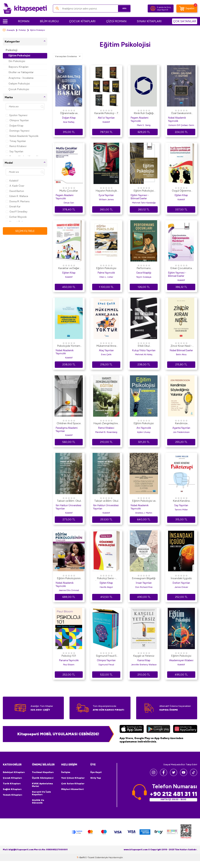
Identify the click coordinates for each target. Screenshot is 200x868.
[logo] (25, 8)
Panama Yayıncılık (69, 660)
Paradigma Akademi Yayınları (67, 429)
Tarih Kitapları (12, 784)
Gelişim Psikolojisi (19, 84)
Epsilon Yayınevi (17, 115)
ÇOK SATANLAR (185, 21)
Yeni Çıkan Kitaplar (73, 778)
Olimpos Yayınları (17, 120)
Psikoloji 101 (69, 656)
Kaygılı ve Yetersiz (144, 656)
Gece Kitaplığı (144, 273)
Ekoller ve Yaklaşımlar (21, 72)
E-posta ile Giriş (164, 7)
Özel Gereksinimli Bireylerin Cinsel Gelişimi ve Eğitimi (181, 113)
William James (106, 199)
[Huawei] (185, 729)
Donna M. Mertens (18, 201)
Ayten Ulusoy (144, 432)
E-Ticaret (90, 864)
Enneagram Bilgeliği (144, 578)
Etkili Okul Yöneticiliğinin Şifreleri (144, 346)
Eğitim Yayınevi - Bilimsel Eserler (140, 197)
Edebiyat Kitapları (14, 772)
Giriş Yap (96, 778)
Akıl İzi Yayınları (106, 118)
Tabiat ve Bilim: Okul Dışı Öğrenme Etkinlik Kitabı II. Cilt (106, 501)
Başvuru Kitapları (19, 67)
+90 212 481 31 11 (173, 794)
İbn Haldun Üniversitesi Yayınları (68, 507)
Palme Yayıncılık (106, 273)
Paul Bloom (69, 665)
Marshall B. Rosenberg (106, 432)
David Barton (15, 191)
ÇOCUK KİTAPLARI (82, 21)
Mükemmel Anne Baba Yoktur (106, 346)
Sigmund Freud (106, 665)
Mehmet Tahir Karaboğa (144, 203)
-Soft (81, 864)
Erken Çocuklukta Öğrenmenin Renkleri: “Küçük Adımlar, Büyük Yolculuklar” (181, 268)
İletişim (66, 772)
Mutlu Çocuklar (69, 191)
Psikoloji (22, 30)
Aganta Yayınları (181, 428)
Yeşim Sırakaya (144, 277)
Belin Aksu (181, 354)
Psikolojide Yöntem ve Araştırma (69, 346)
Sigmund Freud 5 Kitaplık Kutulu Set (106, 656)
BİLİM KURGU (49, 21)
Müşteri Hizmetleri (72, 789)
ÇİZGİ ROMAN (116, 21)
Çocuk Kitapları (12, 778)
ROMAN (24, 21)
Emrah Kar (13, 207)
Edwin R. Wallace (17, 196)
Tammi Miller (181, 510)
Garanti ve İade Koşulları (41, 793)
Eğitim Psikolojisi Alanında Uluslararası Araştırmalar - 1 (144, 191)
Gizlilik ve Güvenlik (38, 801)
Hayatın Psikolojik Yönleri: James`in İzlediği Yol (106, 191)
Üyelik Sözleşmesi (43, 778)
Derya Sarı (69, 203)
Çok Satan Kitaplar (73, 784)
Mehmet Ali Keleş (144, 354)
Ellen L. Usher (106, 277)
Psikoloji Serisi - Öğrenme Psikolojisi (106, 579)
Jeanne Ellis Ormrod (69, 590)
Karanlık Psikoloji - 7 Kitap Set (106, 113)
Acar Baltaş (69, 122)
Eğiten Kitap (181, 195)
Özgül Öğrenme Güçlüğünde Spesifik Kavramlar (181, 191)
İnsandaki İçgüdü (181, 578)
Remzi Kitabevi (16, 146)
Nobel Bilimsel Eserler (181, 350)
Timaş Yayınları (16, 141)
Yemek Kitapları (12, 795)
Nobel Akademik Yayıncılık (22, 136)
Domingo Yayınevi (18, 131)
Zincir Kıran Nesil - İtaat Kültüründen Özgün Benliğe (181, 346)
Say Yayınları (14, 151)
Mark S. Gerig (144, 125)
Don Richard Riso (144, 587)
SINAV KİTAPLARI (149, 21)
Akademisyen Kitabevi (181, 660)
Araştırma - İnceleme (21, 78)
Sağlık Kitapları (12, 789)
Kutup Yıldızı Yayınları (144, 350)
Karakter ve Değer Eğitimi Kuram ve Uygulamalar (69, 268)
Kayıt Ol (165, 10)
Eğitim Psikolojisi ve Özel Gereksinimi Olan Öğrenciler (144, 501)
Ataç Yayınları (106, 350)
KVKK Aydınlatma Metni (42, 785)
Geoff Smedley (17, 212)
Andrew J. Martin (144, 513)
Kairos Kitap (144, 660)
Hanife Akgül (106, 587)
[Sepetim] (187, 8)
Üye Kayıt (96, 772)
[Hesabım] (153, 8)
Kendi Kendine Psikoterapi (181, 501)
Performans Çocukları (144, 268)
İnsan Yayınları (144, 583)
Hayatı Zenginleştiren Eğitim (106, 424)
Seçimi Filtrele (25, 231)
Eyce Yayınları (106, 195)
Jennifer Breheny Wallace (144, 665)
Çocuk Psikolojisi (19, 89)
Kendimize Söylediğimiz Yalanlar (181, 424)
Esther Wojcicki (16, 217)
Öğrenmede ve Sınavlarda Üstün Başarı (69, 113)
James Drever (181, 587)
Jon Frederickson (181, 432)
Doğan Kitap (15, 126)
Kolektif (12, 181)
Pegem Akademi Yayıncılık (140, 119)
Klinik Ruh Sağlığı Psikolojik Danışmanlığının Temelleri (144, 113)
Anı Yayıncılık (144, 428)
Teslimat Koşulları (43, 772)
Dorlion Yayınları (181, 583)
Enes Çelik (106, 354)
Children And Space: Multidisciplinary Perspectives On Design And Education (69, 424)
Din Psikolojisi (17, 61)
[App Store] (132, 729)
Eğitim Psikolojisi (19, 56)
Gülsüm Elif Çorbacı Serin (181, 125)
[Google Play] (158, 729)
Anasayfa (9, 30)
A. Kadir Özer (15, 186)
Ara (122, 8)
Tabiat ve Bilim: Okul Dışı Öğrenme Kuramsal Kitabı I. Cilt (69, 501)
